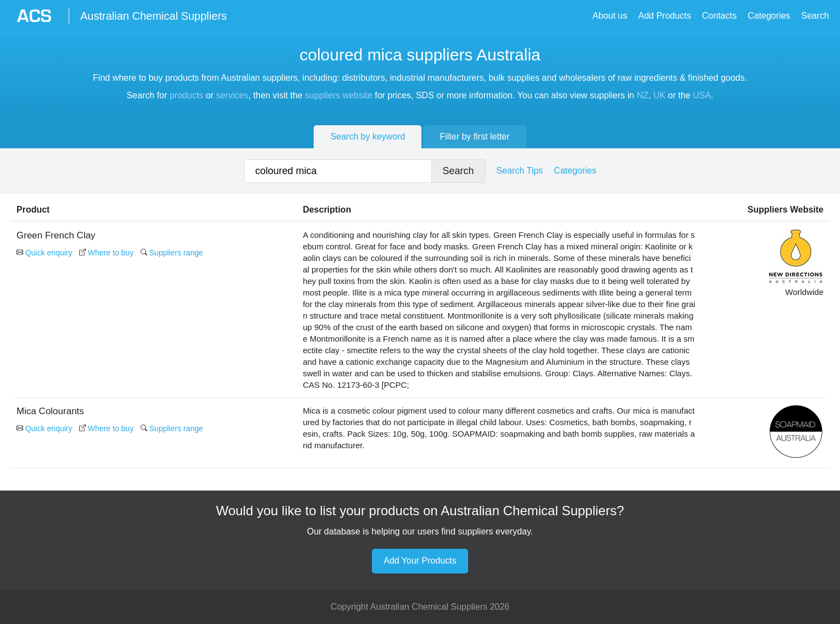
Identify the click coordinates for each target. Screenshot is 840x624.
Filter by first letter (474, 136)
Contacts (719, 16)
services (232, 95)
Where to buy (106, 253)
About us (610, 16)
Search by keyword (368, 136)
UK (659, 95)
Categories (769, 16)
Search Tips (520, 171)
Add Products (665, 16)
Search (815, 16)
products (187, 95)
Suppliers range (172, 253)
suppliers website (339, 95)
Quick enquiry (44, 253)
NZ (642, 95)
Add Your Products (420, 561)
